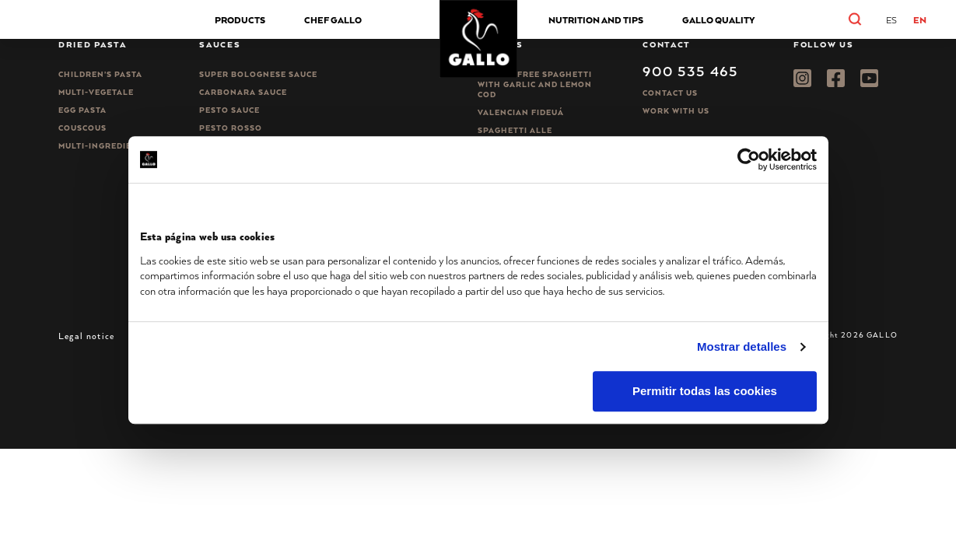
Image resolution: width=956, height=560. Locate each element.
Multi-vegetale (96, 92)
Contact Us (670, 93)
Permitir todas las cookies (705, 392)
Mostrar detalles (742, 346)
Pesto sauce (229, 110)
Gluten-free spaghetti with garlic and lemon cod (535, 84)
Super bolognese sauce (258, 74)
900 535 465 (690, 71)
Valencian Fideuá (521, 112)
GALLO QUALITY (718, 20)
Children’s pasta (100, 74)
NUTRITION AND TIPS (596, 20)
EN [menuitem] (920, 20)
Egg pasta (82, 110)
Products (240, 20)
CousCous (82, 128)
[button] (871, 19)
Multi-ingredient (101, 146)
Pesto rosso (231, 128)
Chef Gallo (333, 20)
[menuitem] (891, 20)
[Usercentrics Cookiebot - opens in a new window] (749, 159)
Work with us (676, 111)
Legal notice (86, 336)
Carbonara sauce (243, 92)
